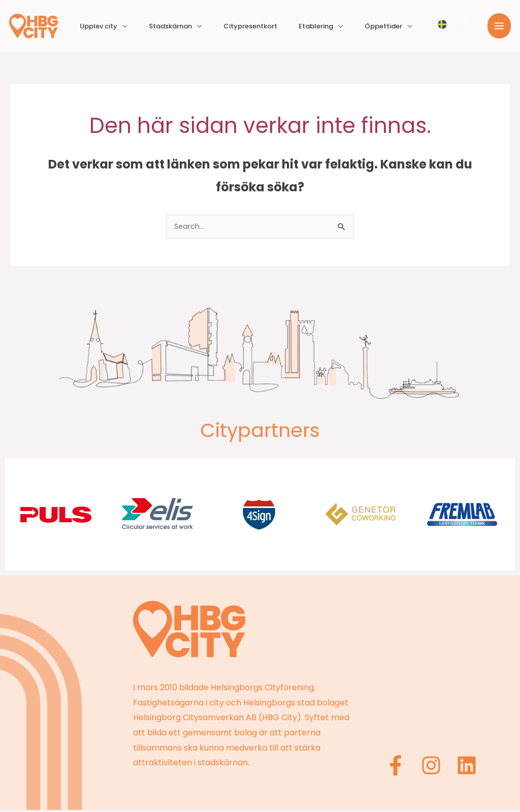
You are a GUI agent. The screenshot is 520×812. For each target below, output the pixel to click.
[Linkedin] (467, 767)
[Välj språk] (442, 24)
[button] (467, 26)
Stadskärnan (227, 26)
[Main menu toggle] (499, 26)
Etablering (340, 26)
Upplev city (172, 26)
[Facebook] (401, 767)
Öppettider (392, 26)
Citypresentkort (291, 26)
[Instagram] (434, 767)
